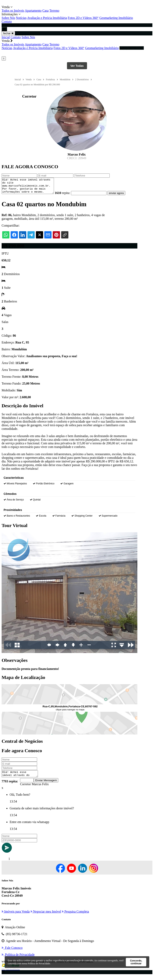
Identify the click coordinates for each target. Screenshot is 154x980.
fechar (8, 33)
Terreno (54, 11)
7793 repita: (10, 786)
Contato (7, 21)
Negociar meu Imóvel (46, 916)
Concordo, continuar (136, 962)
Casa (45, 11)
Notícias (21, 18)
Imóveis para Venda (16, 916)
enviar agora (122, 196)
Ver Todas (77, 66)
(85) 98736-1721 (132, 48)
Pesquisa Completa (75, 916)
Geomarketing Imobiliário (116, 18)
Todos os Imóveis (13, 11)
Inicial (6, 37)
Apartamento (33, 11)
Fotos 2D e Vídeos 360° (83, 18)
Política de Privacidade (39, 963)
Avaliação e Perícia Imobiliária (47, 18)
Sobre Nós (8, 18)
